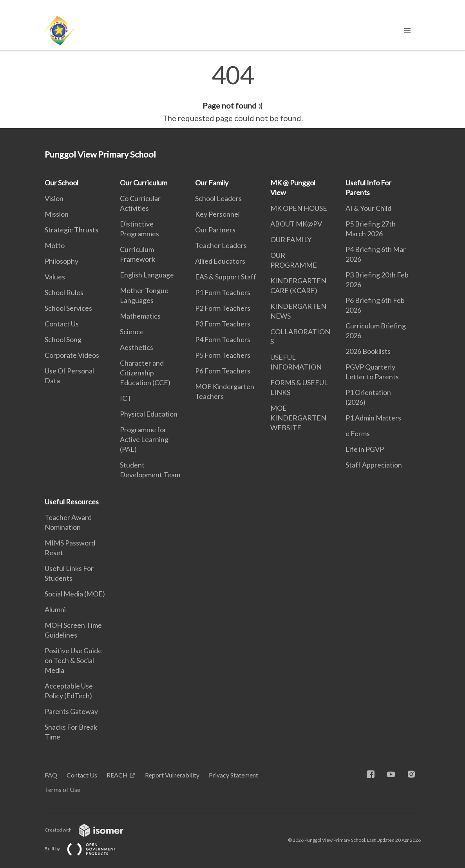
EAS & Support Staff (226, 277)
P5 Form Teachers (223, 355)
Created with (90, 830)
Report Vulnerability (172, 775)
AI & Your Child (368, 208)
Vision (54, 198)
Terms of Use (62, 789)
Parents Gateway (71, 711)
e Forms (358, 433)
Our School (62, 183)
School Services (68, 308)
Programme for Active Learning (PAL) (144, 439)
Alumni (55, 609)
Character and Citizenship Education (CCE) (145, 373)
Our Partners (215, 230)
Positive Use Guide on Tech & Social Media (73, 660)
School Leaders (218, 198)
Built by (87, 849)
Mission (57, 214)
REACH (117, 775)
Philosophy (62, 261)
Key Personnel (217, 214)
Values (55, 277)
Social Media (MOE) (75, 594)
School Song (63, 339)
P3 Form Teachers (223, 324)
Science (132, 332)
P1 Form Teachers (223, 292)
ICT (126, 398)
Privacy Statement (233, 775)
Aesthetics (137, 347)
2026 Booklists (368, 351)
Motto (55, 245)
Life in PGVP (365, 449)
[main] (232, 93)
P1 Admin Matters (373, 418)
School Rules (64, 292)
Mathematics (140, 316)
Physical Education (149, 414)
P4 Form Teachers (223, 339)
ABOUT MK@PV (296, 224)
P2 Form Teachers (223, 308)
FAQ (51, 775)
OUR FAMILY (291, 239)
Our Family (212, 183)
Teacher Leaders (221, 245)
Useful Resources (72, 502)
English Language (147, 275)
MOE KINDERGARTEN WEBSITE (298, 418)
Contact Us (62, 324)
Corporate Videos (72, 355)
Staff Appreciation (374, 465)
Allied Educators (220, 261)
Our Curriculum (144, 183)
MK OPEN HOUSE (299, 208)
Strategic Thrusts (71, 230)
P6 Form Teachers (223, 371)
